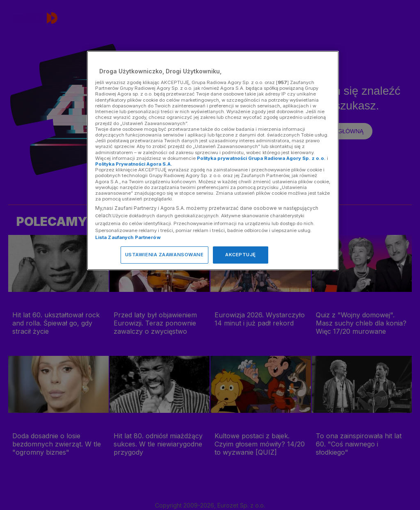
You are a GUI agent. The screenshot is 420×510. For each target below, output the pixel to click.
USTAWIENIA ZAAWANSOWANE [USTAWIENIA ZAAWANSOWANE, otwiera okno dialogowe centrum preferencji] (164, 255)
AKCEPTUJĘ (241, 255)
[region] (213, 161)
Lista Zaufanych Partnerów (128, 237)
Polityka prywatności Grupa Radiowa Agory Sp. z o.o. (261, 158)
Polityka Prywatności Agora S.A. (134, 164)
